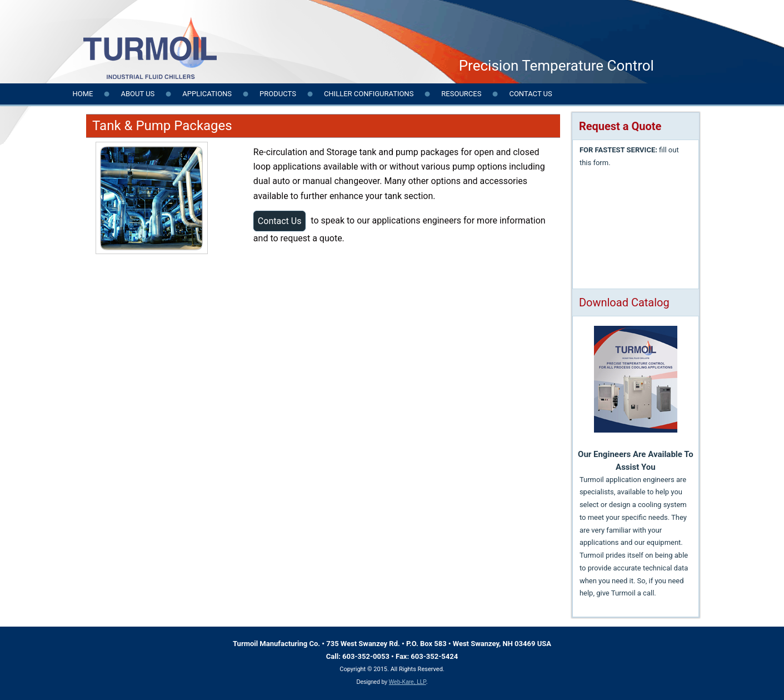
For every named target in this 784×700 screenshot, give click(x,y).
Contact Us (280, 221)
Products (278, 94)
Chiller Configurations (369, 94)
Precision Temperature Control (556, 66)
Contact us (530, 94)
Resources (461, 94)
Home (83, 94)
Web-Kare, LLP (408, 682)
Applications (207, 94)
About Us (138, 94)
